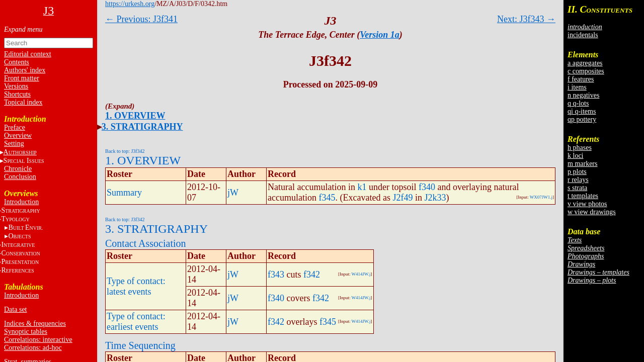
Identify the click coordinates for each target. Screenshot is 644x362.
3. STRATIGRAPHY (142, 127)
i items (577, 87)
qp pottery (582, 119)
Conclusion (20, 177)
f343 (276, 275)
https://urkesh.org (130, 4)
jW (233, 193)
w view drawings (592, 212)
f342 (312, 275)
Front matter (22, 78)
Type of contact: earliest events (136, 322)
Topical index (23, 102)
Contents (17, 62)
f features (581, 79)
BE (25, 228)
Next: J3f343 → (526, 19)
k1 (362, 187)
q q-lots (578, 103)
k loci (576, 156)
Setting (14, 144)
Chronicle (18, 169)
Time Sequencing (140, 345)
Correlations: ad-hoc (33, 348)
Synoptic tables (26, 332)
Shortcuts (17, 94)
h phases (580, 148)
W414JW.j (361, 274)
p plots (577, 172)
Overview (18, 135)
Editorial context (28, 54)
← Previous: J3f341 (141, 19)
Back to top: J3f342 (125, 151)
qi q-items (582, 111)
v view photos (587, 204)
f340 (427, 187)
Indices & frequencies (35, 324)
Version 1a (380, 35)
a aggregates (585, 63)
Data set (15, 309)
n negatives (583, 95)
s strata (577, 188)
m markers (582, 164)
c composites (586, 71)
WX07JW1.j (541, 197)
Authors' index (25, 70)
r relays (578, 180)
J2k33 (435, 198)
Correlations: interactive (38, 340)
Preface (15, 127)
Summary (124, 193)
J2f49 (403, 198)
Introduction (21, 202)
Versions (16, 86)
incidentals (583, 35)
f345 (327, 198)
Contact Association (146, 243)
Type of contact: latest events (136, 286)
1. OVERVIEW (135, 116)
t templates (583, 196)
